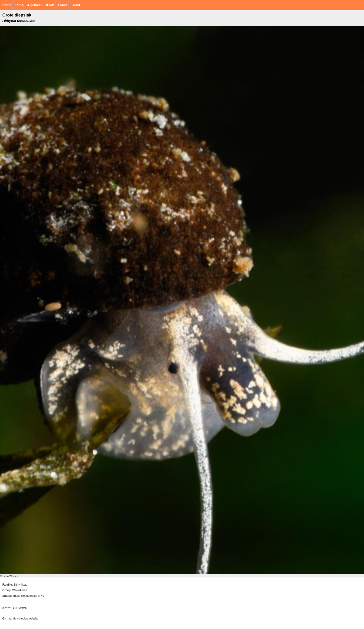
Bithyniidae (21, 585)
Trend (75, 5)
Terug (19, 5)
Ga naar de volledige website (20, 619)
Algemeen (35, 5)
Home (7, 5)
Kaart (50, 5)
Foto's (63, 5)
